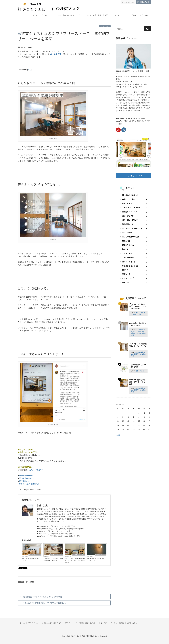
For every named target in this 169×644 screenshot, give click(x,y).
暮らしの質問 (105, 26)
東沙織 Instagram (26, 478)
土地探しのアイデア (130, 212)
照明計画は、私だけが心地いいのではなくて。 (97, 560)
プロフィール (46, 15)
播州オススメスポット (130, 195)
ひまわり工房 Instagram (29, 484)
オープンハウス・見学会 (131, 208)
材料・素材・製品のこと (131, 220)
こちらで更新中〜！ (38, 470)
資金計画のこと (128, 224)
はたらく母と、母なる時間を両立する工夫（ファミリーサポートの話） (75, 560)
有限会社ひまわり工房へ (28, 452)
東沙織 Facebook (26, 475)
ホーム (35, 15)
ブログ (80, 15)
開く (29, 70)
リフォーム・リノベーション (133, 228)
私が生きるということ (35, 555)
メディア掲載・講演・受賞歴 (97, 15)
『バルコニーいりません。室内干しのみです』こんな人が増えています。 (138, 306)
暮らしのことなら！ (26, 450)
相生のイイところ (129, 262)
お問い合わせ (144, 15)
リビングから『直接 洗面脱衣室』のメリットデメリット (138, 346)
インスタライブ (128, 278)
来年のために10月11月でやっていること (31, 560)
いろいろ (125, 283)
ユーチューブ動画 (129, 15)
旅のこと (125, 249)
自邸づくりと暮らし (101, 555)
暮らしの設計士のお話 (130, 237)
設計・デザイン (128, 216)
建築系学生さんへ (129, 245)
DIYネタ (125, 270)
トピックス (115, 15)
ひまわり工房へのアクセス (64, 15)
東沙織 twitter (25, 481)
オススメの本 (127, 253)
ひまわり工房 (56, 54)
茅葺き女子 (126, 274)
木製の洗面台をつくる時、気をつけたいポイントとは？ (138, 382)
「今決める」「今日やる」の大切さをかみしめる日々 (53, 560)
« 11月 (118, 435)
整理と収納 (126, 241)
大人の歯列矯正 (128, 257)
